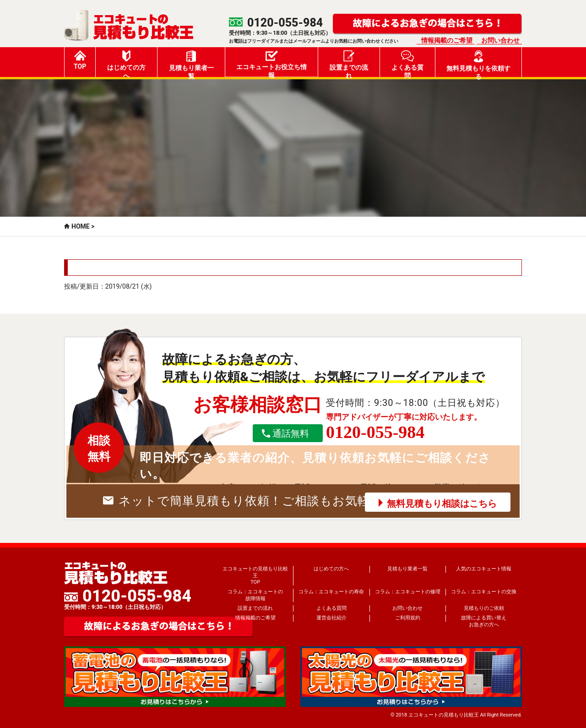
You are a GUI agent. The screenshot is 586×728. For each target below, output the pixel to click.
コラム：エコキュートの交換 (484, 592)
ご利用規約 (408, 618)
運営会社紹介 (331, 618)
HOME (81, 226)
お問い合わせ (500, 40)
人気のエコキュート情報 (484, 569)
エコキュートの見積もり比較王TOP (255, 575)
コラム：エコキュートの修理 (408, 592)
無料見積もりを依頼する (478, 64)
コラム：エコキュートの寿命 (331, 592)
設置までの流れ (349, 64)
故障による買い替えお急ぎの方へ (484, 621)
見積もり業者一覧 (191, 64)
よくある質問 (407, 64)
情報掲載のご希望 (447, 40)
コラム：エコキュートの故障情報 (255, 595)
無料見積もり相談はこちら (442, 504)
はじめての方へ (126, 64)
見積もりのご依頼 (484, 608)
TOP (80, 60)
